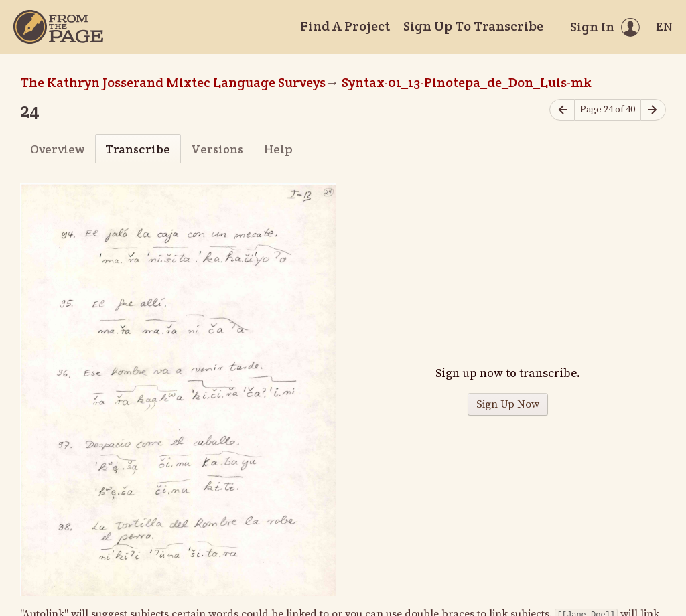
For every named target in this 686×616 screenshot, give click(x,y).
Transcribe (138, 149)
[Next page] (653, 110)
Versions (217, 149)
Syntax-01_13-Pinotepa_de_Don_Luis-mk (467, 82)
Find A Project (345, 26)
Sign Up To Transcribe (473, 26)
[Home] (58, 27)
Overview (57, 149)
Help (278, 149)
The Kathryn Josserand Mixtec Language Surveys (173, 82)
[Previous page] (562, 110)
